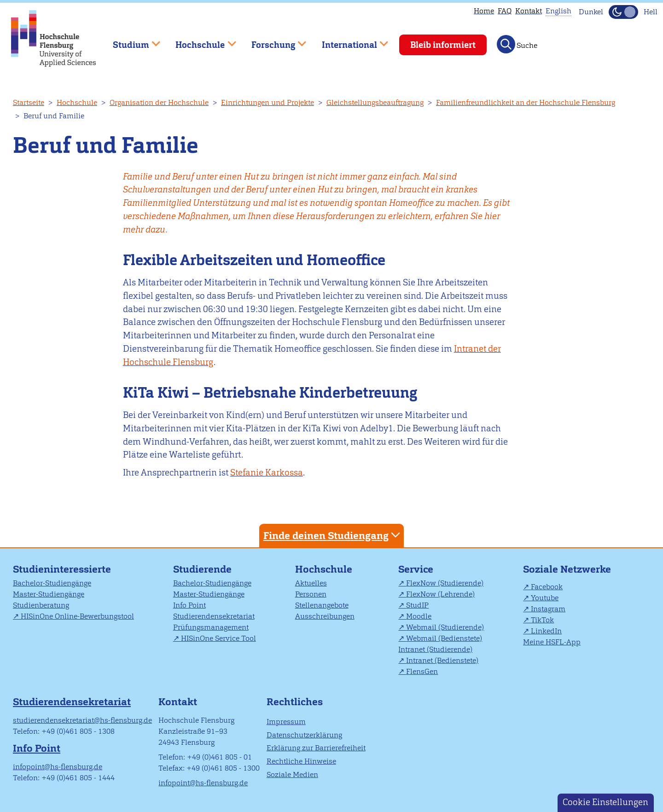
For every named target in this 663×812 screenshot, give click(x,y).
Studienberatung (41, 605)
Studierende (202, 569)
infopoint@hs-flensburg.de (58, 767)
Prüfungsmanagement (211, 627)
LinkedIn (546, 631)
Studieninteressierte (62, 569)
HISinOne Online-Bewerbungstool (77, 616)
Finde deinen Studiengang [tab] (333, 535)
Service (416, 569)
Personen (311, 594)
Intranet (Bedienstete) (442, 660)
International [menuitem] (348, 41)
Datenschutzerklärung (304, 735)
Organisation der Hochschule (159, 102)
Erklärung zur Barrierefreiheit (316, 748)
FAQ (505, 11)
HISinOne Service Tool (218, 638)
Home (484, 11)
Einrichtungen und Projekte (268, 102)
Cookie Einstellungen (605, 802)
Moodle (419, 616)
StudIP (417, 605)
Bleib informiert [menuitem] (443, 45)
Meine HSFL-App (552, 642)
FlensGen (422, 671)
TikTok (542, 620)
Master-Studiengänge (49, 594)
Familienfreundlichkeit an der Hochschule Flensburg (526, 102)
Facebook (547, 587)
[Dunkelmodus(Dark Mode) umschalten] (623, 12)
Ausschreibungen (325, 616)
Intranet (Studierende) (435, 649)
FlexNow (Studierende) (445, 583)
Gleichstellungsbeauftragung (375, 102)
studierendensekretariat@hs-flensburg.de (82, 720)
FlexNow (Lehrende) (440, 594)
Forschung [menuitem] (272, 41)
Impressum (286, 722)
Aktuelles (311, 583)
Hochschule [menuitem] (199, 41)
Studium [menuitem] (130, 41)
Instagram (548, 609)
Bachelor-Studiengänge (52, 583)
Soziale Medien (292, 774)
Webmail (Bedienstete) (444, 638)
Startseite (29, 102)
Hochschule (77, 102)
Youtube (545, 598)
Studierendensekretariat (214, 616)
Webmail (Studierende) (445, 627)
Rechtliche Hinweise (301, 761)
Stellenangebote (322, 605)
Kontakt (529, 11)
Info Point (189, 605)
